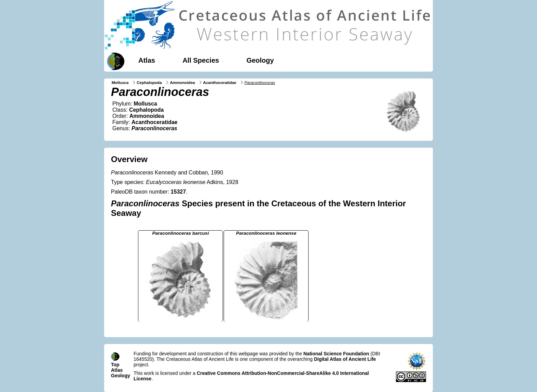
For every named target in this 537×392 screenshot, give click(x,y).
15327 (178, 192)
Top (115, 365)
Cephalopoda (149, 83)
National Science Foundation (336, 354)
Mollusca (120, 83)
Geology (260, 60)
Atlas (147, 60)
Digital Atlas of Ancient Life (345, 359)
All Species (201, 60)
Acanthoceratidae (220, 83)
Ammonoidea (182, 83)
